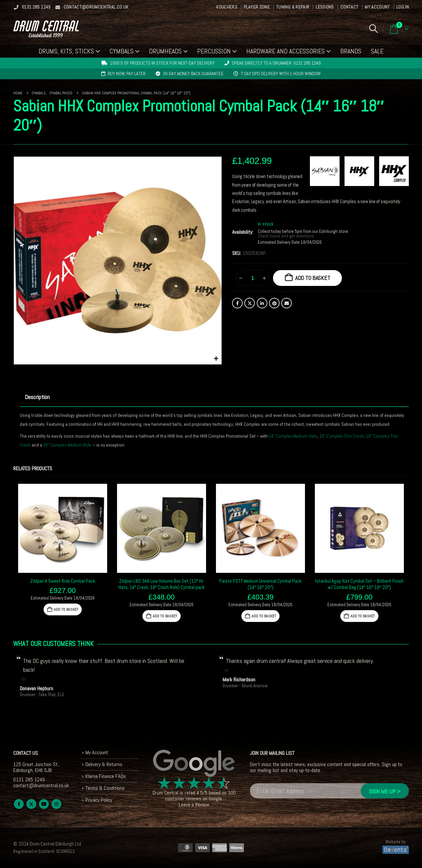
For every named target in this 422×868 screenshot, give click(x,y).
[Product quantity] (253, 278)
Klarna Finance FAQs (106, 776)
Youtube (44, 804)
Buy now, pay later (127, 74)
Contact (349, 7)
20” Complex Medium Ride (67, 445)
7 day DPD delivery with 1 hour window (281, 74)
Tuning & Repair (293, 7)
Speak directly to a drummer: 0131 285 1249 (276, 63)
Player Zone (257, 7)
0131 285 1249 (32, 7)
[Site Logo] (46, 29)
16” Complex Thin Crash (342, 436)
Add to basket (313, 278)
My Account (377, 7)
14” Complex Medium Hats (293, 436)
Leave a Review (194, 805)
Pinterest (274, 303)
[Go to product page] (63, 528)
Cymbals (121, 51)
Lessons (325, 7)
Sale (377, 51)
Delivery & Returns (104, 764)
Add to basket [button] (66, 609)
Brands (351, 51)
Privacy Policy (99, 800)
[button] (373, 29)
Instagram (56, 804)
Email (286, 303)
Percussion (214, 51)
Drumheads (165, 51)
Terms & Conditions (105, 788)
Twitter (250, 303)
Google (215, 799)
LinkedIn (262, 303)
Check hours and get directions (286, 236)
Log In (403, 7)
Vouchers (227, 7)
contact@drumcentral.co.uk (92, 7)
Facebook (237, 303)
